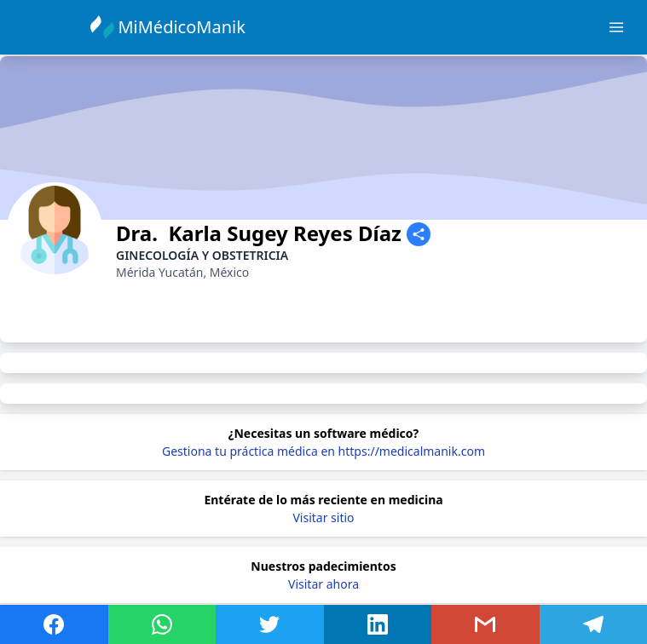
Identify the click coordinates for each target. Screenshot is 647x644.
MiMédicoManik (184, 27)
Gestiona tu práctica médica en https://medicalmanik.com (323, 451)
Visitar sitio (323, 517)
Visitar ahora (323, 584)
